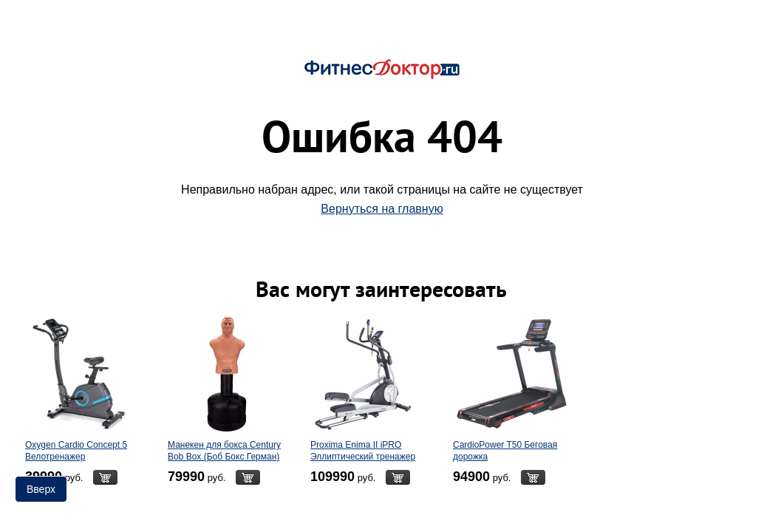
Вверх (41, 489)
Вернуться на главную (382, 209)
